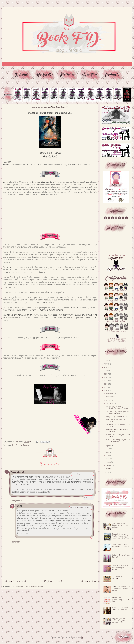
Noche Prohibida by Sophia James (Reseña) (118, 426)
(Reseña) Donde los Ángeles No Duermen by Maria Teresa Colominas (121, 536)
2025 (106, 361)
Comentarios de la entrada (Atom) (29, 587)
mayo (108, 456)
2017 (106, 381)
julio (108, 449)
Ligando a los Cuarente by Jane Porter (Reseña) (121, 546)
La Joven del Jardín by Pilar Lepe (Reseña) (118, 436)
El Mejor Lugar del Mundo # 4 (118, 577)
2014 (106, 391)
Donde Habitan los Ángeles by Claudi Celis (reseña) (120, 526)
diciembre (110, 394)
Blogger (80, 638)
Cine (13, 445)
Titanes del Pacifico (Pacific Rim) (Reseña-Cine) (117, 431)
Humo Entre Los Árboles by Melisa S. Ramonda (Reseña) (117, 407)
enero (108, 469)
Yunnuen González (18, 472)
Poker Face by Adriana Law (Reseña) (115, 421)
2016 (106, 384)
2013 (106, 473)
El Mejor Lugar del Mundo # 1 (116, 416)
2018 (106, 378)
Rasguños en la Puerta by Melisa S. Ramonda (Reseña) (117, 412)
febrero (109, 466)
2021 (106, 368)
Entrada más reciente (15, 581)
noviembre (110, 397)
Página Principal (53, 581)
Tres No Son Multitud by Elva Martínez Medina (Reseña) (121, 589)
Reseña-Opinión (22, 445)
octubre (109, 400)
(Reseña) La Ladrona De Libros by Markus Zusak (121, 609)
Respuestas (17, 501)
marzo (109, 462)
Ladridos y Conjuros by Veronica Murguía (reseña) (120, 568)
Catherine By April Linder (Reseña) (121, 556)
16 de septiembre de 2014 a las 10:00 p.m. (81, 508)
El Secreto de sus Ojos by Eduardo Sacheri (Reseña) (118, 441)
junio (108, 452)
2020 (106, 371)
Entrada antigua (88, 581)
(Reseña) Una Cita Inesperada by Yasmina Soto (120, 599)
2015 (106, 387)
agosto (109, 446)
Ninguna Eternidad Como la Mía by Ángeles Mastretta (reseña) (121, 621)
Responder (88, 498)
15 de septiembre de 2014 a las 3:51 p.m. (83, 474)
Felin (18, 506)
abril (108, 459)
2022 (106, 364)
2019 (106, 374)
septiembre (110, 404)
